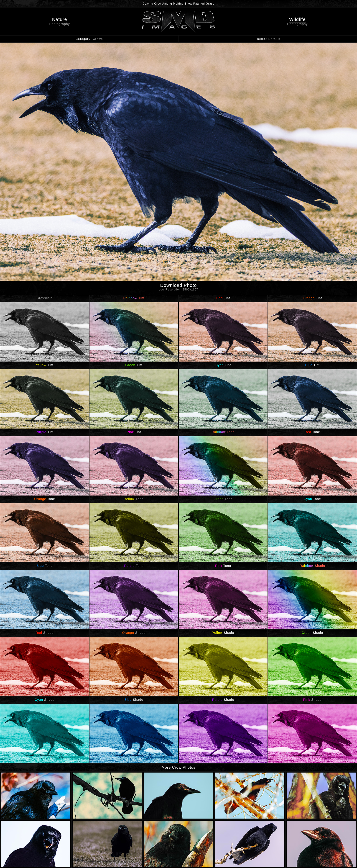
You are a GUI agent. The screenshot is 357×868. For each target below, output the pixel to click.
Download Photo (178, 288)
